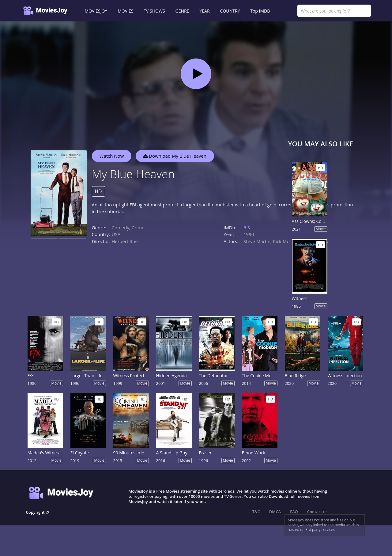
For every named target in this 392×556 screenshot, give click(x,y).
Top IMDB (260, 11)
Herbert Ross (126, 241)
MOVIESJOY (96, 11)
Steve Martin (257, 241)
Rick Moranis (286, 241)
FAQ (294, 512)
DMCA (275, 512)
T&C (256, 512)
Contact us (317, 512)
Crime (138, 227)
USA (116, 234)
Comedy (121, 227)
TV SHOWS (154, 11)
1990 (249, 234)
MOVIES (125, 11)
